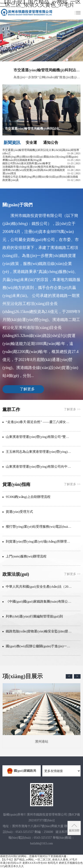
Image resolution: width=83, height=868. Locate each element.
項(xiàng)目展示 (23, 676)
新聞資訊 (12, 143)
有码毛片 (53, 863)
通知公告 (51, 143)
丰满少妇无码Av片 (11, 863)
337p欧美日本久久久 (12, 866)
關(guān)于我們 (17, 205)
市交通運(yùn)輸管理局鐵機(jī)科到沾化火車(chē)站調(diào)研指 (47, 70)
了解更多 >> (72, 409)
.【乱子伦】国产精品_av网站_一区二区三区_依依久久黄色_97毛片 (39, 860)
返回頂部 (74, 830)
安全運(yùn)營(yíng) (31, 143)
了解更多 (27, 389)
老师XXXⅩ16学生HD (35, 863)
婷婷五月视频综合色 (71, 863)
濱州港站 (41, 713)
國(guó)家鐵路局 (21, 771)
